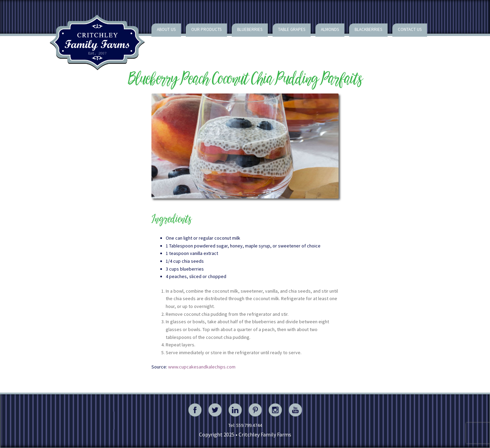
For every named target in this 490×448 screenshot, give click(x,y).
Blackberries (368, 29)
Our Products (206, 29)
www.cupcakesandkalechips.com (202, 367)
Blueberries (250, 29)
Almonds (330, 29)
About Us (166, 29)
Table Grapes (292, 29)
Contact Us (410, 29)
